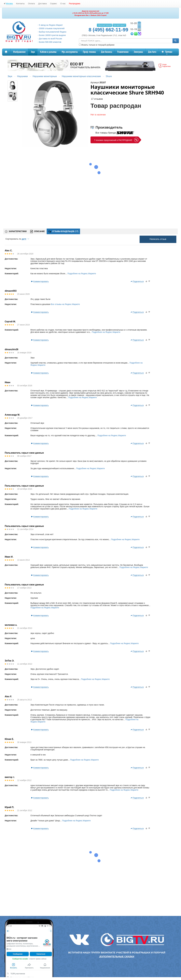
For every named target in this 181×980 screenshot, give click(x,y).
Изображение (19, 52)
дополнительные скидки (117, 957)
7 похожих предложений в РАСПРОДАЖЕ (113, 140)
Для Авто (152, 52)
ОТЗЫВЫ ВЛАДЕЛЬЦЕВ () (63, 231)
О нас (63, 4)
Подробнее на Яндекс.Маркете (82, 274)
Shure (109, 76)
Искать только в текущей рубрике (97, 45)
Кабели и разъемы (48, 52)
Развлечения (123, 52)
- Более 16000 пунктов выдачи (52, 35)
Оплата (31, 4)
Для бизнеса (106, 52)
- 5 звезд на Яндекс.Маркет (50, 25)
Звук (33, 52)
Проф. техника (89, 52)
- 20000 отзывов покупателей (51, 28)
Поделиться (138, 281)
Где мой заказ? (119, 25)
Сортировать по (17, 239)
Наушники (22, 76)
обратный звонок (104, 25)
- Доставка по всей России (50, 39)
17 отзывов (97, 99)
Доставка (42, 4)
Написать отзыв (158, 239)
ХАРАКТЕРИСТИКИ (16, 232)
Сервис (53, 4)
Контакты (20, 4)
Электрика (138, 52)
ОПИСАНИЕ (37, 232)
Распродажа (75, 4)
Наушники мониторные (45, 76)
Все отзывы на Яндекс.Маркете (65, 304)
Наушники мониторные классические (81, 76)
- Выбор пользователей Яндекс (52, 32)
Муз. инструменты (70, 52)
